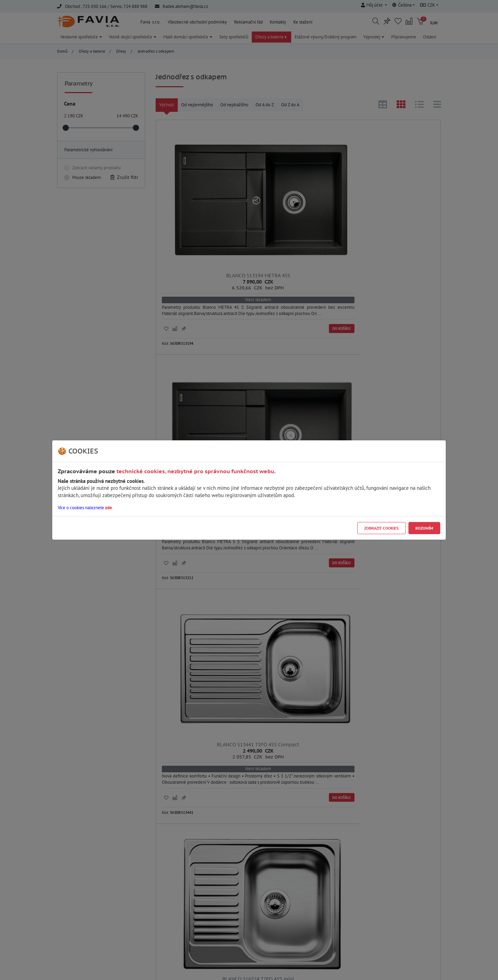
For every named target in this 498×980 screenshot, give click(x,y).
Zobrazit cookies (381, 528)
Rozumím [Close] (424, 528)
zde (109, 508)
